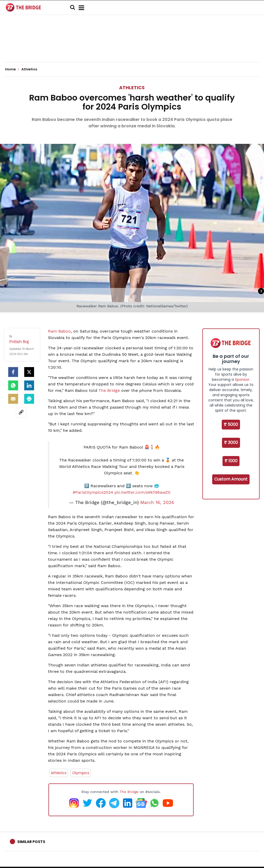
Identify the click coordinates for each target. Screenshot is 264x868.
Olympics (81, 773)
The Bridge (109, 390)
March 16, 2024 (157, 502)
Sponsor (242, 379)
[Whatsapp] (13, 385)
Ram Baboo (59, 331)
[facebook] (13, 372)
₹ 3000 (231, 443)
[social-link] (21, 412)
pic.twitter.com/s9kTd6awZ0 (142, 492)
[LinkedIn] (29, 385)
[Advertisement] (132, 46)
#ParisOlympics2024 (93, 492)
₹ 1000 (231, 461)
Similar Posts (31, 842)
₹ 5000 (231, 424)
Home (12, 69)
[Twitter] (29, 372)
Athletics (132, 88)
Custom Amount (231, 479)
